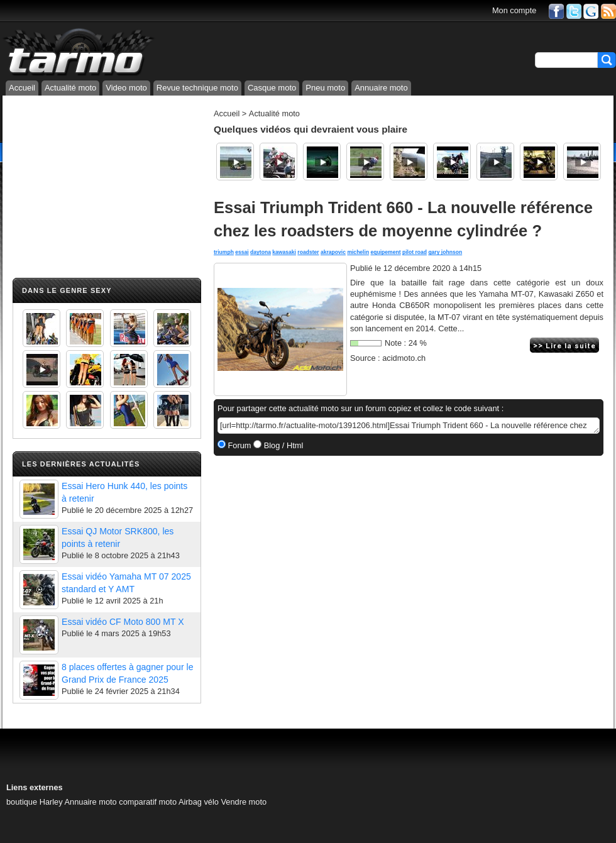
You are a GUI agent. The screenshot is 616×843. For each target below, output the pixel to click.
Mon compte (514, 10)
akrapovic (333, 252)
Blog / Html (282, 445)
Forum (239, 445)
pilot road (415, 252)
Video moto (126, 88)
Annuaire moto (381, 88)
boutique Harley (35, 802)
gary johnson (445, 252)
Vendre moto (244, 802)
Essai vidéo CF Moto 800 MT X (123, 622)
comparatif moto (148, 802)
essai (242, 252)
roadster (308, 252)
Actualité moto (70, 88)
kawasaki (284, 252)
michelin (358, 252)
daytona (261, 252)
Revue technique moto (197, 88)
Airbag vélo (199, 802)
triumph (224, 252)
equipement (386, 252)
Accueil (22, 88)
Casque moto (272, 88)
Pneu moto (325, 88)
